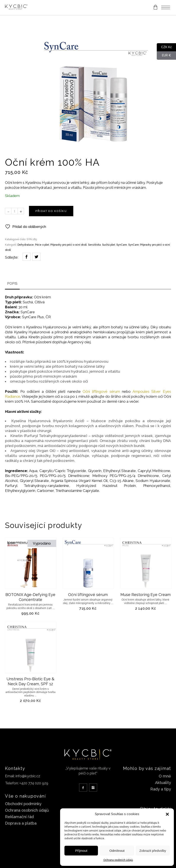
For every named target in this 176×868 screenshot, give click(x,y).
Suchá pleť (109, 245)
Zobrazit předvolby (153, 851)
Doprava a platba (21, 823)
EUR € (164, 56)
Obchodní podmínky (23, 804)
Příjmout (81, 851)
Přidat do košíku (51, 211)
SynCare (122, 245)
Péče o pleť (42, 245)
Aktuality (163, 783)
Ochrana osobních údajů (118, 860)
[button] (167, 814)
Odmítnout (117, 851)
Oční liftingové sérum (101, 391)
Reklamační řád (19, 817)
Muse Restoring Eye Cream (146, 595)
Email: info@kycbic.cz (23, 776)
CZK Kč (164, 47)
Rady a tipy (161, 789)
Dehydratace (26, 245)
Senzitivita (94, 245)
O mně (165, 776)
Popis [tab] (12, 284)
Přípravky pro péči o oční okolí (69, 245)
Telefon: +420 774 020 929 (27, 783)
